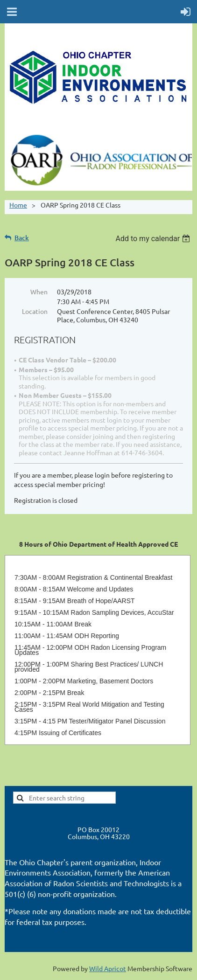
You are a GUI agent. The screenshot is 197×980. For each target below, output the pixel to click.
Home (18, 205)
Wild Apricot (108, 968)
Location (35, 311)
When (39, 292)
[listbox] (154, 239)
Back (22, 238)
